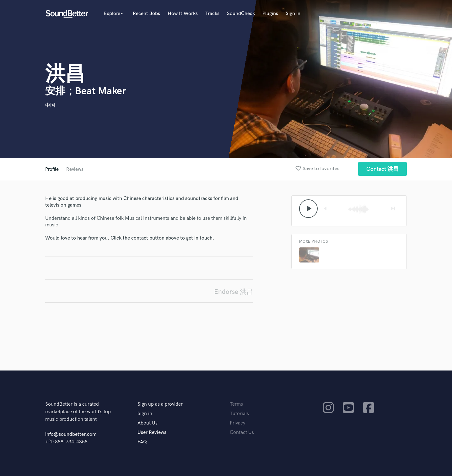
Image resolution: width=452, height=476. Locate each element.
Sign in (293, 14)
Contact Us (242, 433)
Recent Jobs (146, 14)
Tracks (212, 14)
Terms (236, 404)
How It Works (183, 14)
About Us (148, 423)
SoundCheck (241, 14)
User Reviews (152, 433)
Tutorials (239, 414)
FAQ (142, 442)
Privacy (238, 423)
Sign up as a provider (160, 404)
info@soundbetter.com (71, 434)
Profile (52, 169)
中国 (50, 105)
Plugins (270, 14)
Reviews (75, 169)
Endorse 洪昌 (234, 292)
